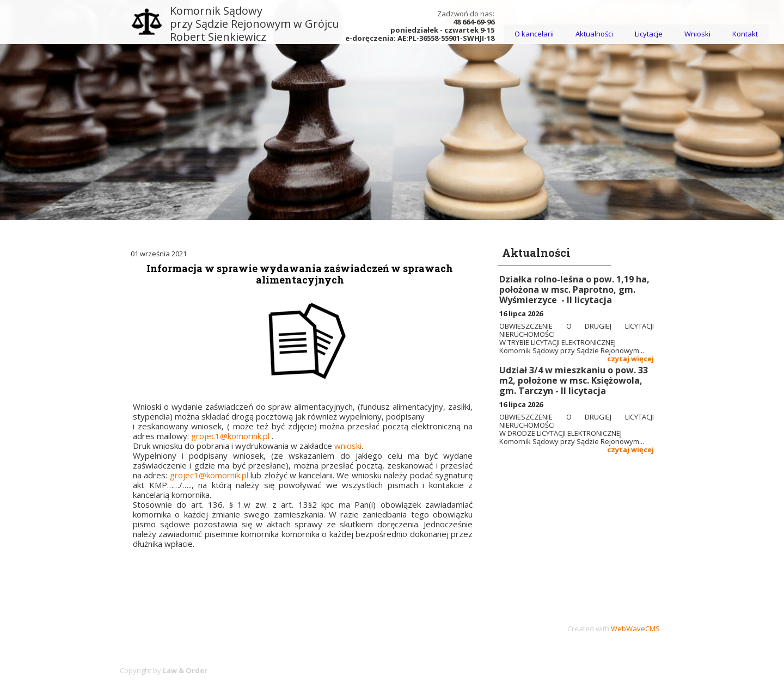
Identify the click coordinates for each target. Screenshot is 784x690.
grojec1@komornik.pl (230, 436)
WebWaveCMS (635, 629)
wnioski (348, 446)
